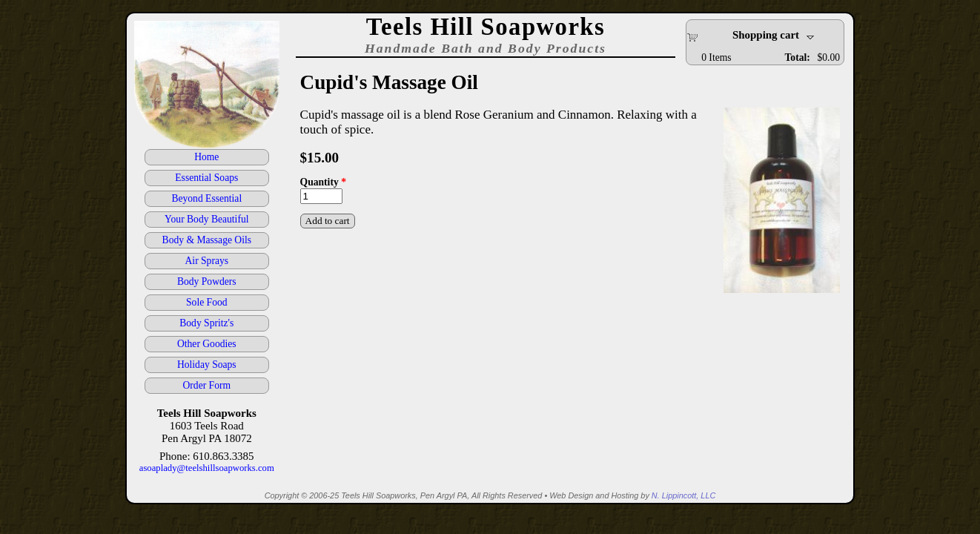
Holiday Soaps (207, 365)
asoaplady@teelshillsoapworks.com (207, 468)
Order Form (207, 385)
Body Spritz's (206, 323)
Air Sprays (207, 261)
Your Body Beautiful (206, 219)
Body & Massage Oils (207, 240)
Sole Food (207, 302)
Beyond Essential (206, 198)
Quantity (323, 182)
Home (206, 157)
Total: (798, 57)
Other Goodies (207, 344)
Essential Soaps (206, 178)
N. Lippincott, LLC (683, 495)
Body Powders (207, 281)
